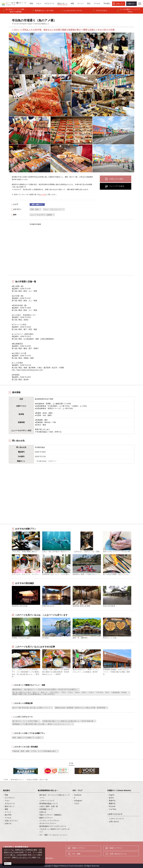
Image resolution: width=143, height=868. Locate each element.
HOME (6, 780)
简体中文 (112, 801)
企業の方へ (131, 4)
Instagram (78, 801)
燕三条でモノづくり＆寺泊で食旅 (25, 721)
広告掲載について (46, 809)
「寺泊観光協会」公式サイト (46, 461)
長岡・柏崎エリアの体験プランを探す (27, 738)
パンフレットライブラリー (49, 821)
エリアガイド (10, 798)
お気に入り (120, 4)
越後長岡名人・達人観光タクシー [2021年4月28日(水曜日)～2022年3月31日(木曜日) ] (45, 689)
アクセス (8, 818)
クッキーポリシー (23, 857)
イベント (8, 812)
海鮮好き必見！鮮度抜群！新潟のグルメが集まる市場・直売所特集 (80, 708)
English (112, 795)
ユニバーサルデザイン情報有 (41, 215)
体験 (6, 809)
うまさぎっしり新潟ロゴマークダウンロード (54, 830)
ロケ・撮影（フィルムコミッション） (54, 835)
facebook (78, 795)
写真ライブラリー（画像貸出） (51, 815)
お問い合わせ (114, 821)
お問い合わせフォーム (118, 854)
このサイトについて (47, 801)
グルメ (7, 801)
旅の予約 (8, 815)
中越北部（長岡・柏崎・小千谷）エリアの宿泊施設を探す (34, 751)
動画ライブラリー (46, 818)
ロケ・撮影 (76, 854)
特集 (6, 795)
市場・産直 (34, 209)
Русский (112, 806)
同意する (8, 864)
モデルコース (10, 803)
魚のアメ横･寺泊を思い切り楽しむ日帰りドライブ (31, 708)
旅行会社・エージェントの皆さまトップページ (54, 796)
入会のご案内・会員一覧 (49, 806)
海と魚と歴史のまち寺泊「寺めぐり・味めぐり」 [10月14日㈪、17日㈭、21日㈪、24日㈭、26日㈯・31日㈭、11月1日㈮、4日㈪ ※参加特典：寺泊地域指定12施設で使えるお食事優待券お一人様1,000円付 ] (69, 693)
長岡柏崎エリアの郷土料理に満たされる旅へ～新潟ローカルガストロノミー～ (42, 724)
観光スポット (10, 806)
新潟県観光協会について (49, 803)
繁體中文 (112, 803)
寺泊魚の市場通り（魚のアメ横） (38, 780)
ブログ (77, 803)
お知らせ (8, 823)
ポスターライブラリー (48, 823)
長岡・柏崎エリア (37, 204)
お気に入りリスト (11, 821)
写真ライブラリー (79, 848)
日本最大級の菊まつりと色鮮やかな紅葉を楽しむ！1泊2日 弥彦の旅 (68, 721)
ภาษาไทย (112, 809)
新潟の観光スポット (17, 780)
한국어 (111, 798)
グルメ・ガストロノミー (53, 209)
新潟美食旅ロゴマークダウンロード (53, 826)
